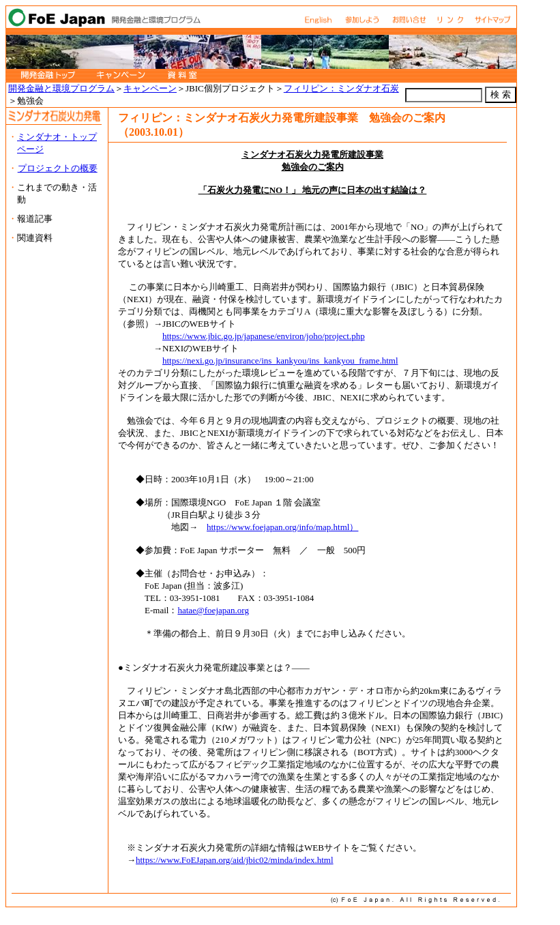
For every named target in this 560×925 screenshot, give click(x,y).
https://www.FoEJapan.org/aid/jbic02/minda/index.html (235, 860)
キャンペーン (150, 88)
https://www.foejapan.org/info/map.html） (282, 527)
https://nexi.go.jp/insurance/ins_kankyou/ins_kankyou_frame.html (280, 361)
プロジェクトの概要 (58, 168)
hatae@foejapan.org (213, 610)
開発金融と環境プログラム (61, 88)
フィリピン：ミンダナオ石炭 (341, 88)
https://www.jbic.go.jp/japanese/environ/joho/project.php (264, 336)
